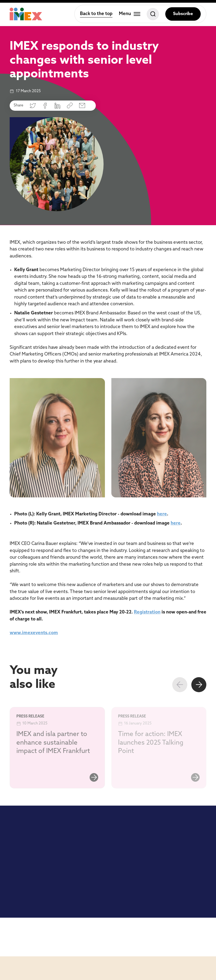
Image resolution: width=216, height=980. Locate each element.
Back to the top (96, 14)
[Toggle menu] (130, 14)
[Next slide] (199, 685)
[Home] (26, 14)
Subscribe (183, 14)
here (162, 514)
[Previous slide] (180, 685)
